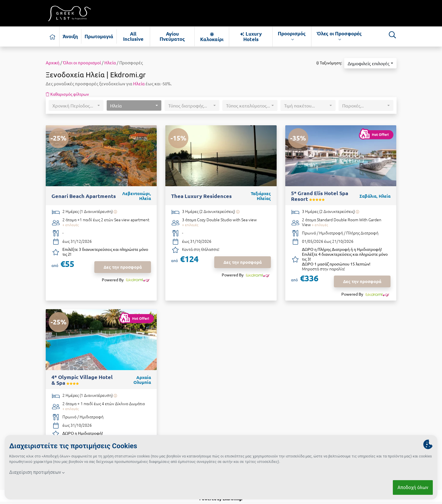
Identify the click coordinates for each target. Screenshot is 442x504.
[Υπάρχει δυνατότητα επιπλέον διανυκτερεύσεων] (115, 212)
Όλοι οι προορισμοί (82, 62)
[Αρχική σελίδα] (53, 36)
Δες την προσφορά (123, 267)
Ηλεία (110, 62)
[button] (370, 63)
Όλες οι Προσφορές (339, 36)
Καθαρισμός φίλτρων (67, 94)
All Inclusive (133, 36)
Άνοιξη (70, 36)
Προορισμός (292, 36)
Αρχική (53, 62)
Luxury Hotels (251, 36)
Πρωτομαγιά (99, 36)
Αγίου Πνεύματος (172, 36)
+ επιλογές (70, 225)
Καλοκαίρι (212, 37)
